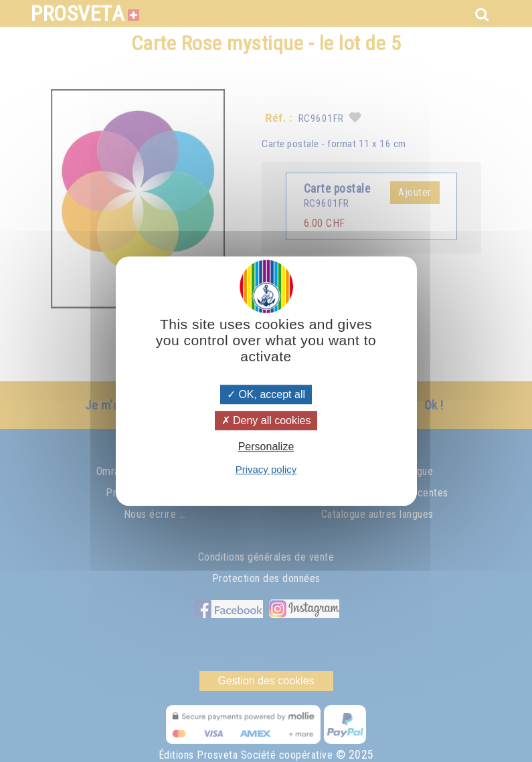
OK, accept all (266, 394)
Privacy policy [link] (266, 469)
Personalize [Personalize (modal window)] (266, 447)
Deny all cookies (266, 420)
